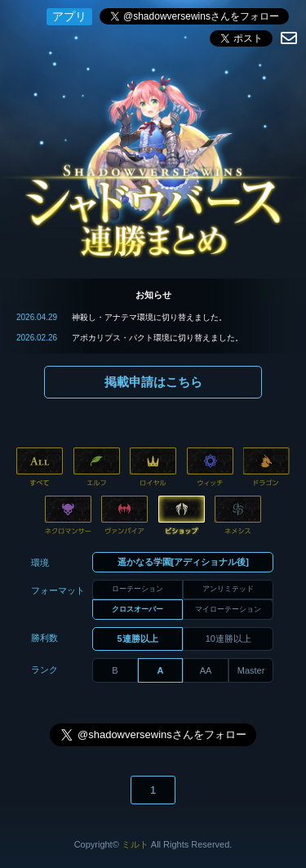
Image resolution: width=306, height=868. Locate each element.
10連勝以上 (228, 639)
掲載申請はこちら (153, 382)
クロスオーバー (137, 609)
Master (251, 670)
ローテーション (137, 589)
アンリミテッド (228, 589)
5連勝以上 (138, 639)
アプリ (69, 16)
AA (206, 670)
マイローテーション (228, 609)
